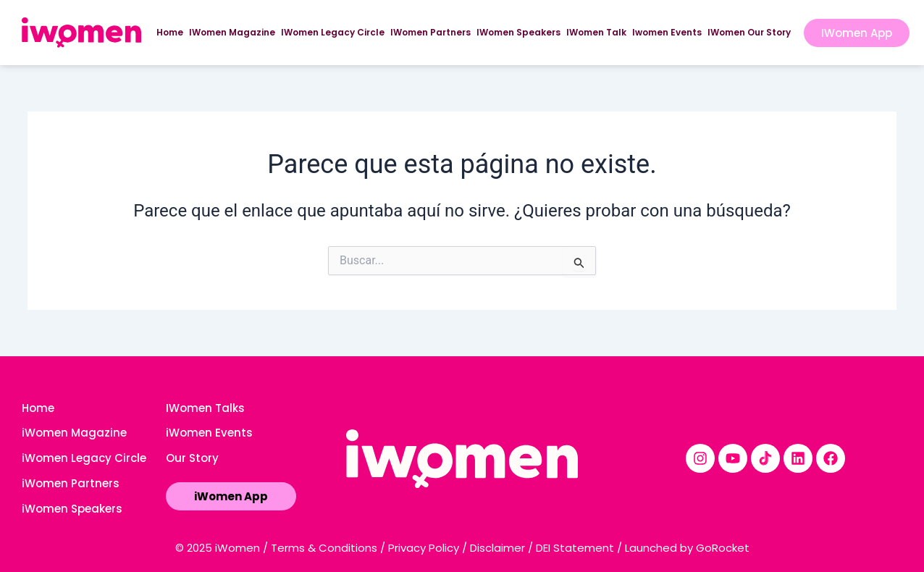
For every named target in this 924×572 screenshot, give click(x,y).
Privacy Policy (424, 548)
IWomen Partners (430, 32)
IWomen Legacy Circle (333, 32)
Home (170, 32)
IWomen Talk (596, 32)
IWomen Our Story (749, 32)
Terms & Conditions (324, 548)
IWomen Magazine (232, 32)
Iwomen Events (667, 32)
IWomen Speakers (518, 32)
